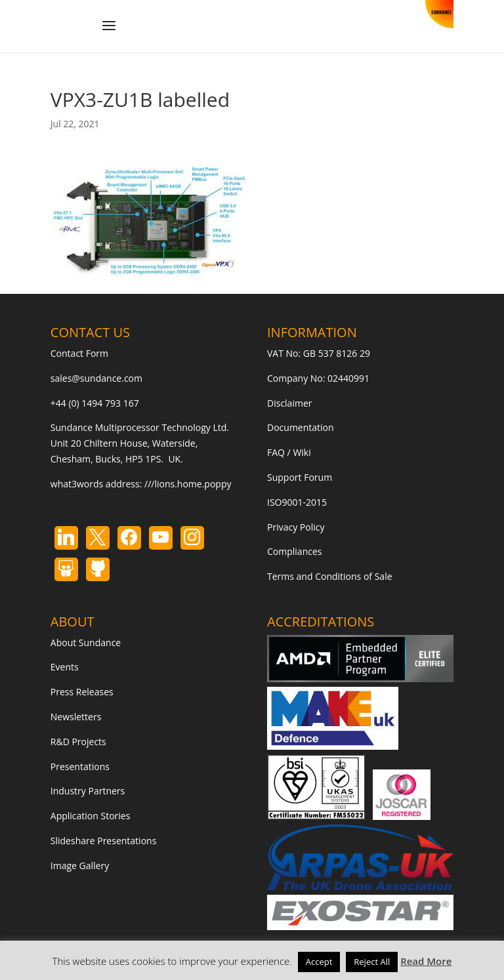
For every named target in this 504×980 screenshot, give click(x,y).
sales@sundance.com (96, 378)
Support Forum (300, 477)
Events (65, 667)
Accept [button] (319, 962)
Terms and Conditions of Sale (330, 576)
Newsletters (76, 717)
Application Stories (91, 816)
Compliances (294, 551)
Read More (426, 961)
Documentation (301, 427)
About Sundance (86, 643)
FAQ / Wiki (289, 452)
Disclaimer (289, 403)
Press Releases (82, 692)
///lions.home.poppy (188, 484)
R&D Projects (78, 742)
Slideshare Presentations (104, 841)
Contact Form (79, 353)
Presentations (80, 766)
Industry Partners (88, 791)
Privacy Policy (296, 527)
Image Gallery (80, 866)
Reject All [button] (372, 962)
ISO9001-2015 (297, 502)
